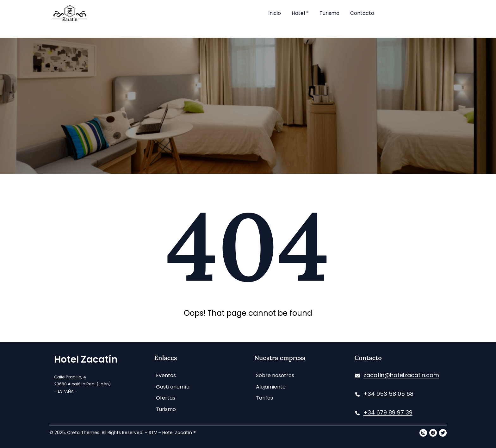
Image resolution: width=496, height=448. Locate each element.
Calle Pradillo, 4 (70, 377)
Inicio (275, 13)
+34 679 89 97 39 (388, 412)
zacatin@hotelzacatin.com (401, 375)
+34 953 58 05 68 (388, 394)
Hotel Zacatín (86, 359)
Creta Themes (83, 432)
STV (153, 432)
